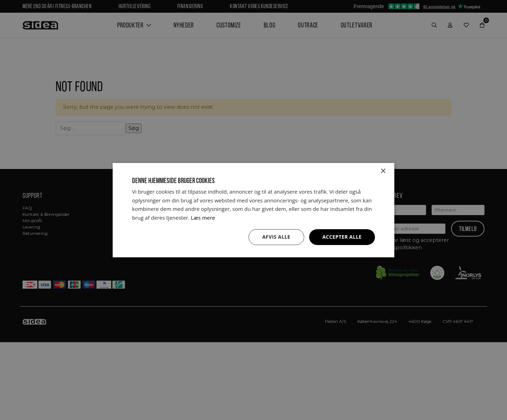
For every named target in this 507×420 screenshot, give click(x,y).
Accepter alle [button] (342, 237)
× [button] (383, 171)
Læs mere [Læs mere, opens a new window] (203, 218)
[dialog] (254, 210)
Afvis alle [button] (276, 237)
